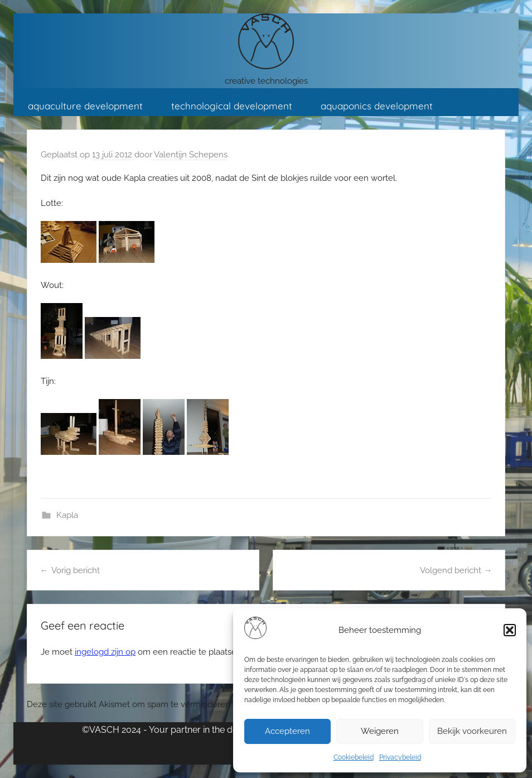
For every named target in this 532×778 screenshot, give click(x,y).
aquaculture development (85, 106)
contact (136, 141)
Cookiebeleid (354, 757)
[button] (510, 630)
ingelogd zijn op (105, 652)
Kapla (67, 515)
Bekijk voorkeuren (472, 731)
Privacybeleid (400, 757)
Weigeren (380, 731)
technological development (232, 106)
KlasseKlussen (59, 141)
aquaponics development (377, 106)
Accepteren (287, 731)
